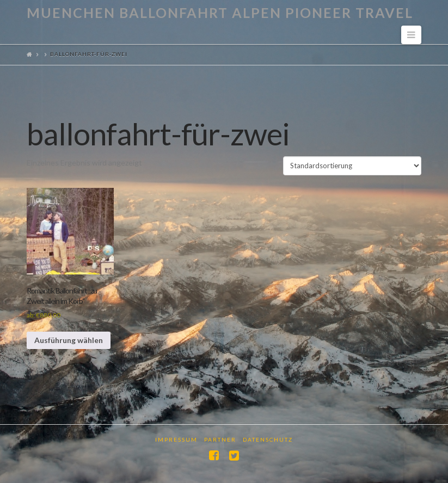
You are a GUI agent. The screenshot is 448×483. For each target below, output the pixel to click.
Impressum (176, 439)
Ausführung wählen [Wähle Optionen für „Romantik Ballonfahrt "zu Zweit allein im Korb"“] (69, 340)
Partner (220, 439)
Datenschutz (268, 439)
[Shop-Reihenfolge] (352, 166)
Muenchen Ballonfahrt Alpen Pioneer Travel (220, 13)
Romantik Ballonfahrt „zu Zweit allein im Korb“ (62, 295)
